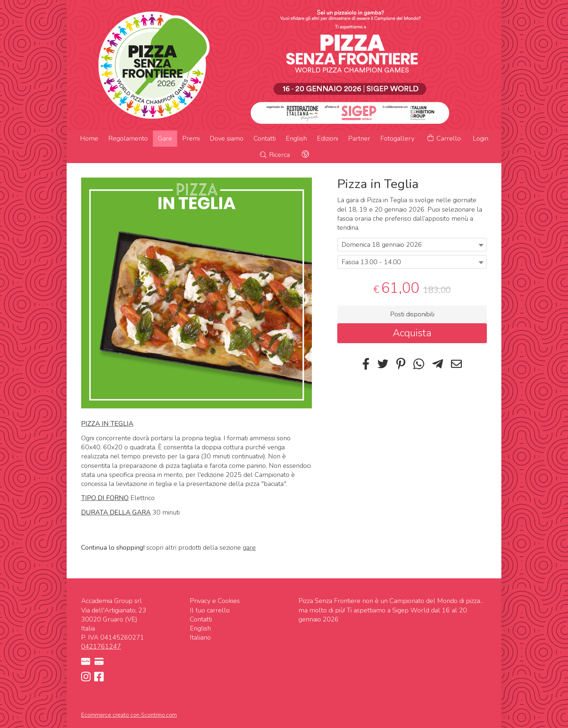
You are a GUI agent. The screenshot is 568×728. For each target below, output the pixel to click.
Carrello (444, 139)
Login (481, 138)
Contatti (265, 138)
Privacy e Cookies (215, 601)
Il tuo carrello (210, 610)
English (296, 138)
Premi (191, 138)
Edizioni (327, 138)
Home (89, 138)
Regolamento (128, 138)
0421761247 (101, 646)
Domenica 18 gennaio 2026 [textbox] (382, 245)
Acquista (412, 333)
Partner (359, 138)
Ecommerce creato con (129, 715)
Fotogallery (397, 138)
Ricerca (274, 155)
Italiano (200, 637)
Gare (165, 138)
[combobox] (412, 245)
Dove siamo (227, 138)
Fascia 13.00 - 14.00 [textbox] (371, 262)
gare (249, 548)
